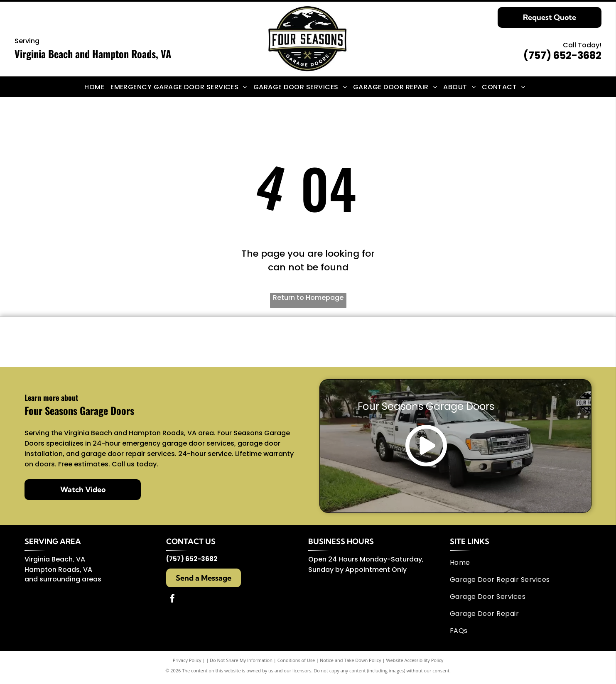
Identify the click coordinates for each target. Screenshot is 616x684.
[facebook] (172, 604)
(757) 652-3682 (562, 55)
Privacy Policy (187, 664)
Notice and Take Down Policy (351, 664)
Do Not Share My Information (241, 664)
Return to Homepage (308, 298)
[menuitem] (97, 87)
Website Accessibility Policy (415, 664)
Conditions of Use (296, 664)
